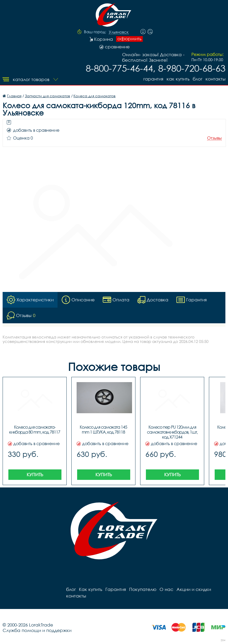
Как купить (178, 79)
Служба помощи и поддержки (37, 630)
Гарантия (153, 79)
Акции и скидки (194, 589)
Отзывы (214, 138)
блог (198, 79)
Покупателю (143, 589)
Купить (35, 475)
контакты (215, 79)
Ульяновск (119, 32)
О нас (166, 589)
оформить (129, 39)
